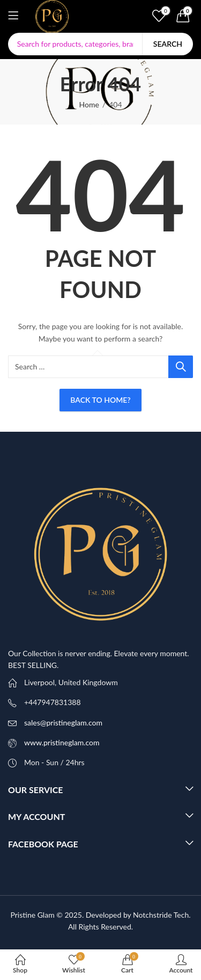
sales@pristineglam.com (63, 723)
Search (168, 44)
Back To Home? (100, 400)
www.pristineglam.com (62, 742)
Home (89, 104)
